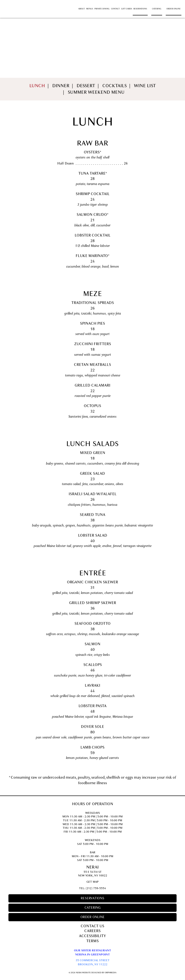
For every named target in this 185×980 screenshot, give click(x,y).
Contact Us (92, 926)
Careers (92, 931)
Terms (92, 941)
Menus (90, 9)
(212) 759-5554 (96, 888)
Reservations (140, 9)
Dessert (86, 86)
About (82, 9)
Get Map (92, 882)
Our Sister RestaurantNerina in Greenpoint (92, 952)
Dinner (61, 86)
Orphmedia (111, 973)
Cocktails (115, 86)
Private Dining (102, 9)
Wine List (145, 86)
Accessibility (92, 936)
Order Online (174, 9)
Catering (157, 9)
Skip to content (18, 3)
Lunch (37, 86)
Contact (115, 9)
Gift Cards (127, 9)
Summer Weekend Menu (96, 92)
